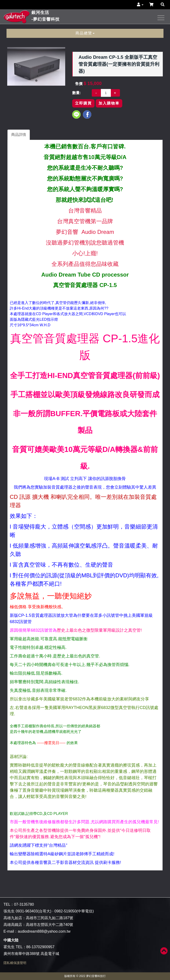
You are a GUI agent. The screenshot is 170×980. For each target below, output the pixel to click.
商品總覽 (85, 33)
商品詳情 (19, 135)
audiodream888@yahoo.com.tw (44, 931)
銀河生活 (46, 16)
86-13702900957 (40, 947)
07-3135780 (24, 904)
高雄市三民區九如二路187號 (49, 918)
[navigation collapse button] (162, 17)
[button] (140, 5)
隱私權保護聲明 (15, 963)
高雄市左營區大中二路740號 (49, 925)
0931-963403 (27, 911)
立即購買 (83, 103)
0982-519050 (65, 911)
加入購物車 (109, 103)
